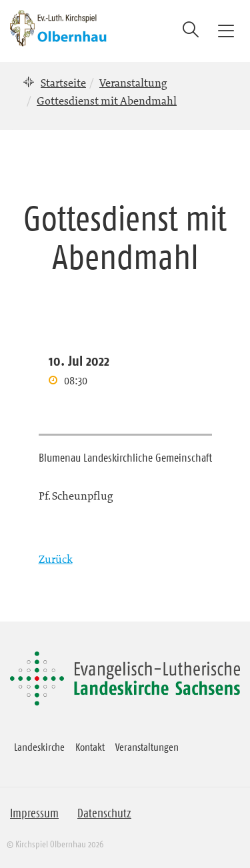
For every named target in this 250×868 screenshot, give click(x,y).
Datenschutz (104, 813)
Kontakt (90, 747)
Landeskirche (39, 747)
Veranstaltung (133, 83)
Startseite (63, 83)
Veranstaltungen (147, 747)
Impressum (34, 813)
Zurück (56, 559)
